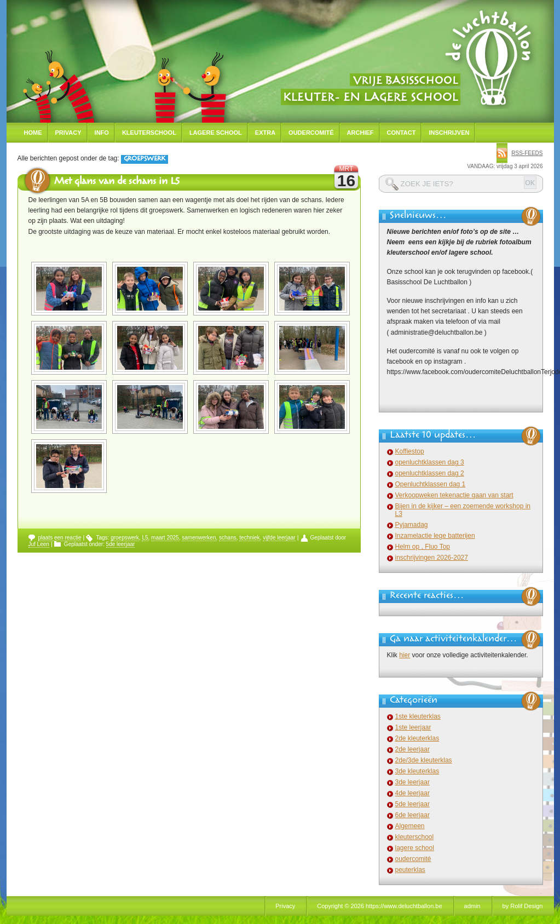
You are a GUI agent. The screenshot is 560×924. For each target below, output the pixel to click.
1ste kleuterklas (418, 716)
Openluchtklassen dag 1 (431, 484)
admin (472, 906)
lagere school (415, 848)
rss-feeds (527, 153)
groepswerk (125, 538)
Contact (402, 133)
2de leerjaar (412, 749)
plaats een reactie (60, 538)
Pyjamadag (412, 525)
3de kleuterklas (417, 771)
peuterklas (410, 870)
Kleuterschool (149, 133)
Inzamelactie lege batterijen (435, 536)
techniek (249, 538)
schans (228, 538)
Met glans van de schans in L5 (117, 182)
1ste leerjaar (413, 727)
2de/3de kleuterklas (424, 760)
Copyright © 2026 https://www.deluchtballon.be (379, 906)
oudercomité (413, 859)
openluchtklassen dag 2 (430, 473)
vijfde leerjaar (279, 538)
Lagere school (216, 133)
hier (405, 655)
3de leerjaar (412, 782)
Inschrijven (449, 133)
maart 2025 (165, 538)
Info (102, 133)
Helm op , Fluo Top (423, 547)
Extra (265, 133)
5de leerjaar (121, 544)
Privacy (68, 133)
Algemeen (410, 826)
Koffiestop (410, 451)
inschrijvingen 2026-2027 (432, 558)
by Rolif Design (523, 906)
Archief (360, 133)
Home (33, 133)
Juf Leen (39, 544)
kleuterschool (415, 837)
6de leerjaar (412, 815)
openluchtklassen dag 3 (430, 462)
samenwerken (199, 538)
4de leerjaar (412, 793)
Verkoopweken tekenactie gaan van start (454, 495)
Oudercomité (311, 133)
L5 (145, 538)
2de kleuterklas (417, 738)
